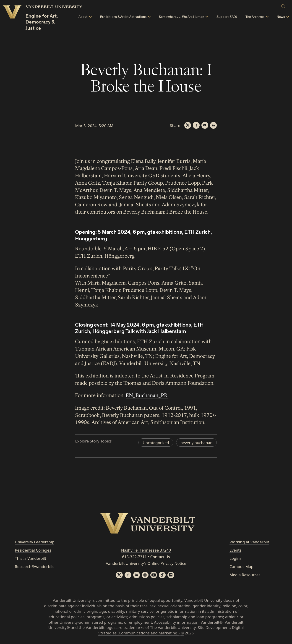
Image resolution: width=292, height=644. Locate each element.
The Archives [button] (255, 17)
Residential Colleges (33, 550)
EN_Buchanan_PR (147, 396)
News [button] (281, 17)
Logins (236, 558)
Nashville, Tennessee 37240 (146, 550)
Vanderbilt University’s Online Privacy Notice (146, 563)
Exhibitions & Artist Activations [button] (123, 17)
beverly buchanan (196, 443)
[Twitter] (187, 125)
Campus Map (241, 567)
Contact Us (160, 557)
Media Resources (245, 575)
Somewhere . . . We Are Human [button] (181, 17)
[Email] (205, 125)
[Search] (284, 5)
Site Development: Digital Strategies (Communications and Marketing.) (171, 630)
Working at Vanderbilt (249, 542)
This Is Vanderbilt (31, 558)
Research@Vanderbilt (34, 567)
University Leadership (35, 542)
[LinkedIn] (213, 125)
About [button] (83, 17)
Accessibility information (176, 622)
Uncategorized (155, 443)
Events (235, 550)
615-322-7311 (134, 557)
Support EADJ (227, 17)
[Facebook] (196, 125)
